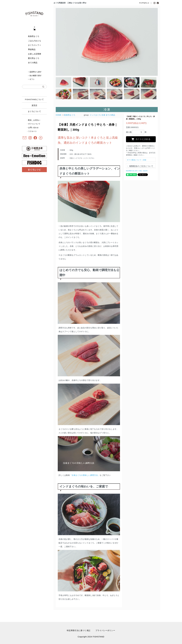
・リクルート (32, 131)
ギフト (31, 79)
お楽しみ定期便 (35, 54)
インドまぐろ (95, 115)
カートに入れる (141, 139)
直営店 (34, 105)
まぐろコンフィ (35, 45)
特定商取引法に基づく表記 (79, 630)
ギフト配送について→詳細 (137, 160)
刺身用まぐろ (34, 36)
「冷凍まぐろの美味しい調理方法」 (85, 475)
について (34, 99)
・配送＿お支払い (33, 120)
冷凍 (103, 115)
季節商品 (32, 49)
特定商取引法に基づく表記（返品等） (137, 171)
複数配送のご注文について (141, 166)
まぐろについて (34, 111)
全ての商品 (33, 63)
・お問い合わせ (32, 128)
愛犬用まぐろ (34, 58)
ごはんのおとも (35, 41)
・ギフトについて (33, 124)
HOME (59, 115)
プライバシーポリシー (105, 630)
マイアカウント (144, 3)
